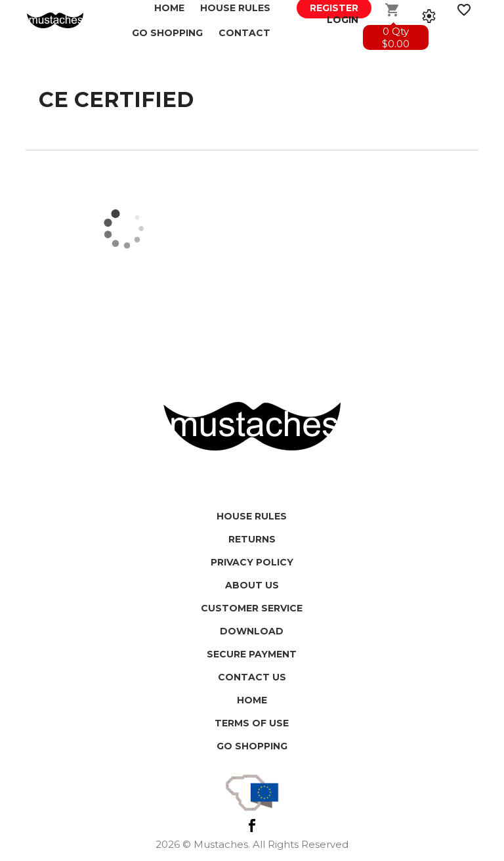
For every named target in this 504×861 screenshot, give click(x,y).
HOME (252, 700)
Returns (252, 539)
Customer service (252, 608)
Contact (244, 33)
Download (252, 631)
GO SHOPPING (167, 33)
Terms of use (252, 723)
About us (252, 585)
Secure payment (252, 654)
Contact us (252, 677)
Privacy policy (252, 562)
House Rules (252, 516)
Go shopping (252, 746)
